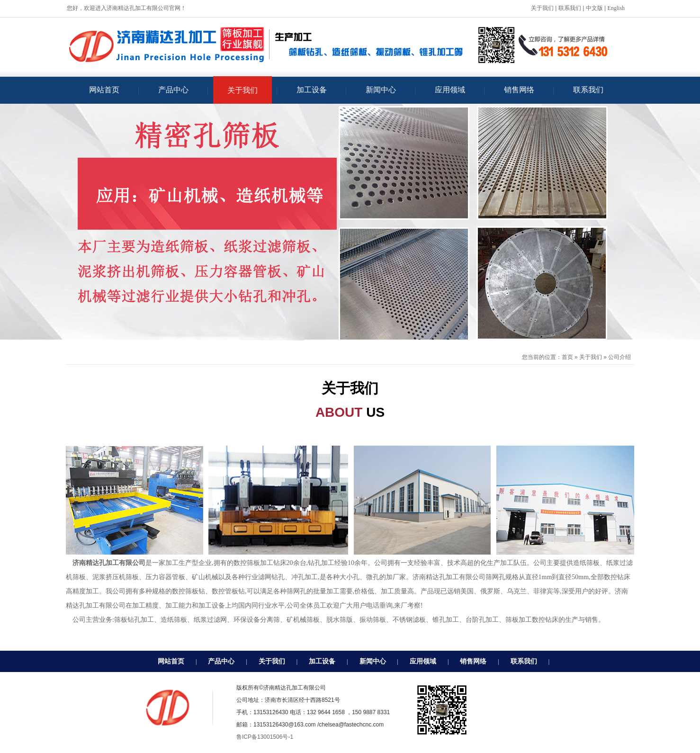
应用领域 (423, 661)
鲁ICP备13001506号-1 (265, 737)
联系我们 (570, 8)
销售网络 (473, 661)
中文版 (594, 8)
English (616, 8)
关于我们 (542, 8)
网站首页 (171, 661)
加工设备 (322, 661)
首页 (567, 357)
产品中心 (221, 661)
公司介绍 (619, 357)
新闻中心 (373, 661)
